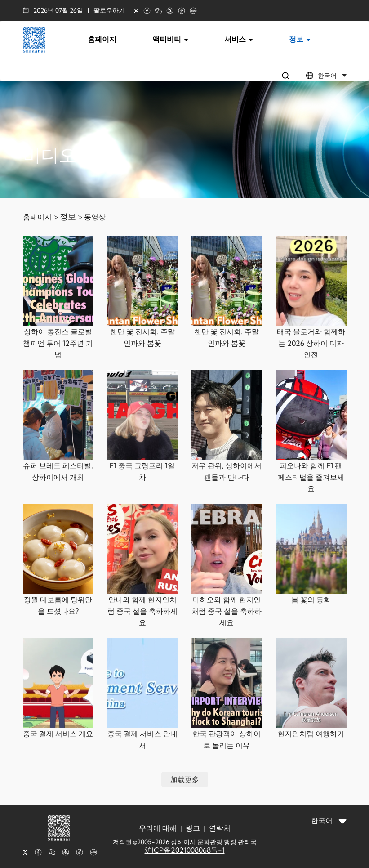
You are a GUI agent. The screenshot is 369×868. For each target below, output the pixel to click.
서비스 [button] (239, 39)
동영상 (95, 217)
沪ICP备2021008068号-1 (185, 850)
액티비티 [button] (170, 39)
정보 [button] (300, 39)
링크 (193, 828)
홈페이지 (102, 39)
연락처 (220, 828)
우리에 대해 (158, 828)
